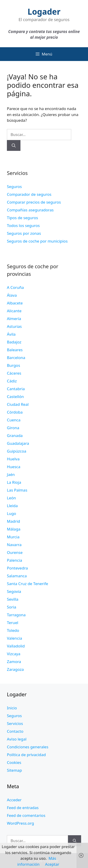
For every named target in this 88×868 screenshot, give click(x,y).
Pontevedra (17, 568)
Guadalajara (18, 443)
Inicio (12, 708)
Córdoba (15, 412)
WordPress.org (20, 823)
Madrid (13, 521)
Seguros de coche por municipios (37, 241)
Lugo (11, 513)
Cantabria (16, 389)
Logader (44, 12)
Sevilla (13, 599)
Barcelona (16, 358)
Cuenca (14, 420)
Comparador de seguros (29, 194)
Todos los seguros (23, 225)
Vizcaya (14, 654)
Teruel (13, 623)
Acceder (14, 800)
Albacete (15, 303)
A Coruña (15, 287)
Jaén (11, 474)
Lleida (12, 506)
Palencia (14, 560)
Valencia (14, 638)
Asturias (14, 326)
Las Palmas (17, 490)
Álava (12, 295)
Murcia (13, 537)
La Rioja (14, 482)
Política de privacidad (26, 755)
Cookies (14, 762)
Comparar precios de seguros (34, 202)
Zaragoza (15, 669)
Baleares (15, 350)
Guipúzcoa (17, 451)
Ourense (15, 552)
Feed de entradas (23, 808)
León (11, 498)
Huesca (14, 467)
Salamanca (17, 576)
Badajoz (14, 342)
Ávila (11, 334)
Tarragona (16, 615)
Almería (14, 319)
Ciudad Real (18, 404)
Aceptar (52, 864)
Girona (13, 428)
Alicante (14, 311)
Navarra (14, 545)
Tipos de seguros (22, 218)
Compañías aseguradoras (30, 210)
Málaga (14, 529)
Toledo (13, 630)
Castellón (15, 397)
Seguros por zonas (24, 233)
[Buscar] (14, 146)
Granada (15, 435)
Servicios (15, 723)
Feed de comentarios (26, 815)
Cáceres (14, 373)
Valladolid (16, 646)
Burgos (13, 365)
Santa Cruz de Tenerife (27, 584)
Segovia (14, 591)
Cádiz (12, 381)
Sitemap (14, 770)
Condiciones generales (28, 747)
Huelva (13, 459)
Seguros (14, 187)
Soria (12, 607)
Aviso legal (17, 739)
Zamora (14, 662)
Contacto (15, 731)
